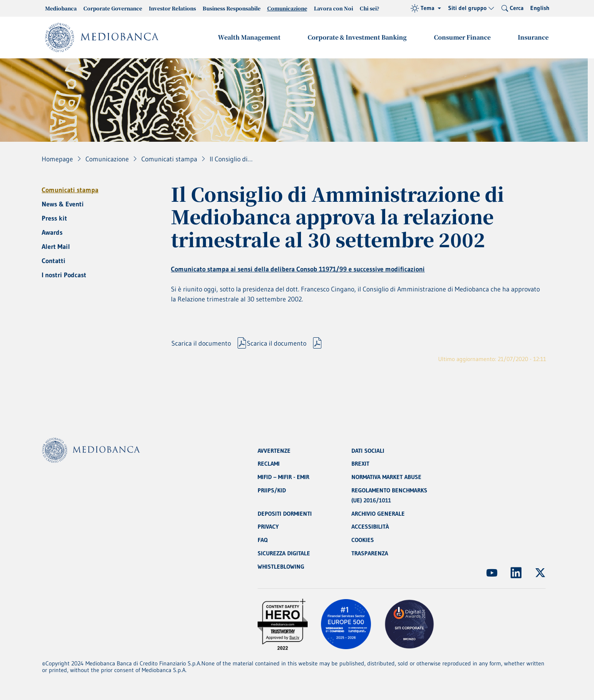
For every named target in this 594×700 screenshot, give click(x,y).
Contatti (54, 261)
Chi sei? (370, 8)
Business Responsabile (232, 8)
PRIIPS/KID (272, 490)
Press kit (54, 218)
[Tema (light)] (426, 8)
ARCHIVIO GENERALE (378, 514)
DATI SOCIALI (368, 450)
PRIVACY (268, 527)
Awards (52, 232)
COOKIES (363, 540)
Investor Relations (172, 8)
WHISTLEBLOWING (281, 567)
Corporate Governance (113, 8)
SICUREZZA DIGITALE (284, 554)
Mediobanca (61, 8)
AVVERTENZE (274, 450)
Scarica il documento (201, 344)
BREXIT (360, 464)
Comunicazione (287, 8)
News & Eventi (63, 204)
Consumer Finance (463, 37)
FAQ (263, 540)
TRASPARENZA (370, 554)
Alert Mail (56, 246)
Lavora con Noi (333, 8)
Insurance (534, 37)
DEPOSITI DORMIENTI (285, 514)
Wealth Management (251, 37)
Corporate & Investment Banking (358, 37)
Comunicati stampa (70, 190)
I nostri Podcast (64, 275)
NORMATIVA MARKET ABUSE (386, 477)
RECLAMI (269, 464)
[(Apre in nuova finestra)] (492, 573)
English (540, 8)
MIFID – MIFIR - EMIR (283, 477)
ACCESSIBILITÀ (370, 527)
